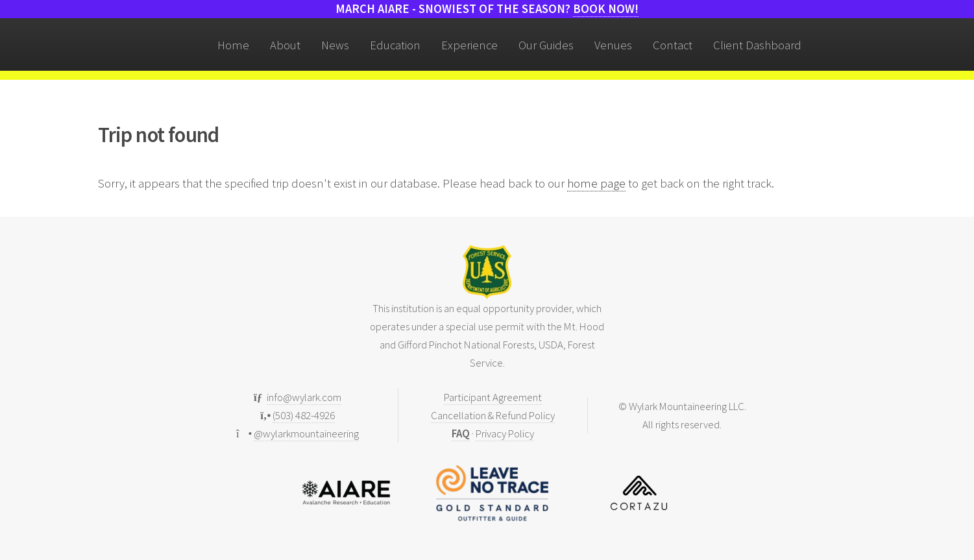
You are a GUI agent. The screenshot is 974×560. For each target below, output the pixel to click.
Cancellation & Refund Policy (493, 415)
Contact (673, 45)
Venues (613, 45)
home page (596, 183)
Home (233, 45)
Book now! (606, 9)
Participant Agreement (493, 397)
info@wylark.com (304, 397)
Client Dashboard (757, 45)
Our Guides (546, 45)
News (335, 45)
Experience (469, 45)
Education (395, 45)
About (285, 45)
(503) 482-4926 (304, 415)
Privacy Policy (505, 433)
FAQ (461, 433)
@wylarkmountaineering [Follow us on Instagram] (306, 433)
